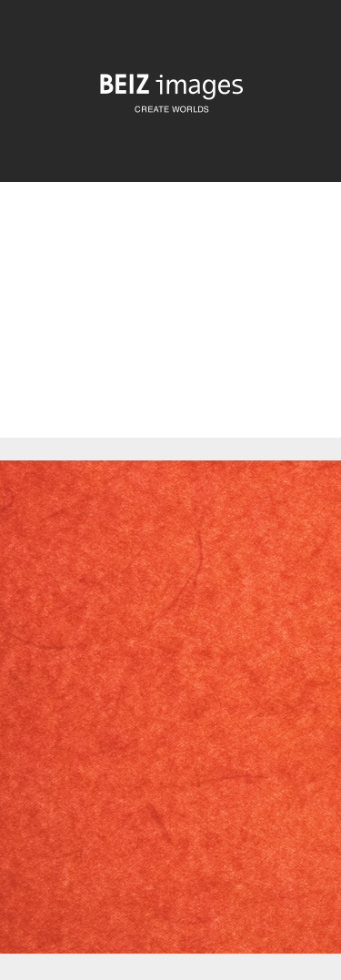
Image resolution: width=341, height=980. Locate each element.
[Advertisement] (170, 325)
